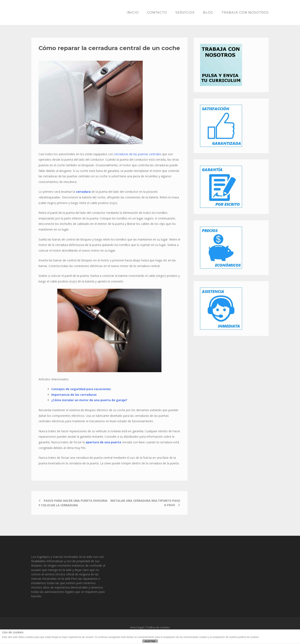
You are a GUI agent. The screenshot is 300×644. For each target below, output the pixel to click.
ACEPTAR (150, 641)
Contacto (157, 12)
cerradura (84, 192)
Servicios (185, 12)
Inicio (133, 12)
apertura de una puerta (104, 442)
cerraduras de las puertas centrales (138, 154)
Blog (208, 12)
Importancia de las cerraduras (74, 395)
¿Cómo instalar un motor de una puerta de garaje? (89, 400)
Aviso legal (137, 627)
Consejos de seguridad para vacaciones (81, 389)
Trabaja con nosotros (245, 12)
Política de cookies (158, 627)
